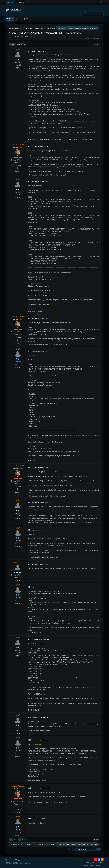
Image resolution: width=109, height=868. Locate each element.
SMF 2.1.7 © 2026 (12, 863)
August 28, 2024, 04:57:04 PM (40, 502)
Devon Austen (18, 144)
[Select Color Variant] (101, 2)
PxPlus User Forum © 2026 (94, 862)
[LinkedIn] (99, 859)
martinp (18, 562)
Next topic (96, 38)
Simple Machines (25, 863)
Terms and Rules (92, 865)
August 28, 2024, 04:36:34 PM (40, 468)
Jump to (69, 849)
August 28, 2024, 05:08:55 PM (40, 530)
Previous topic (85, 38)
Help (85, 865)
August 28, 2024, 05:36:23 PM (40, 564)
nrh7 (18, 49)
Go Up (11, 840)
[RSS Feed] (102, 859)
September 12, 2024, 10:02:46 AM (42, 819)
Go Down (12, 44)
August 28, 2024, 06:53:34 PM (41, 640)
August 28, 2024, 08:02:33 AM (40, 147)
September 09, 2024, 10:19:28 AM (42, 740)
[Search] (92, 14)
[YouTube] (96, 859)
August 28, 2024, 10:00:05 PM (41, 717)
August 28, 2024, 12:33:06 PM (40, 181)
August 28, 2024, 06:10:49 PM (40, 587)
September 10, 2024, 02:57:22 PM (42, 788)
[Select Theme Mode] (27, 2)
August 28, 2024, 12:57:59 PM (40, 318)
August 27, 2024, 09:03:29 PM (36, 52)
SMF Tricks (16, 860)
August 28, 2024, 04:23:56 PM (40, 351)
